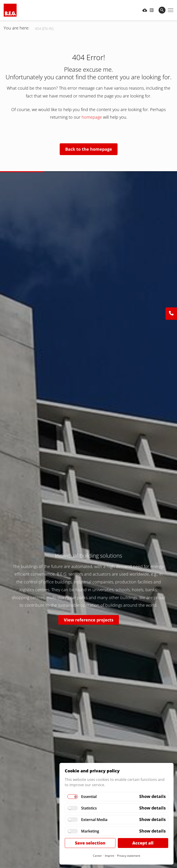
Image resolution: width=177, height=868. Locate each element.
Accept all (143, 843)
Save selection (90, 843)
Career (97, 856)
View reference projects (89, 620)
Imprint (109, 856)
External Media (94, 820)
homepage (92, 117)
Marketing (90, 831)
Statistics (89, 808)
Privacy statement (129, 856)
